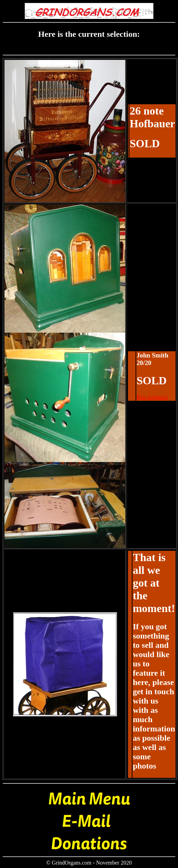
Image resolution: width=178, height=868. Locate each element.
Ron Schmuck (152, 397)
